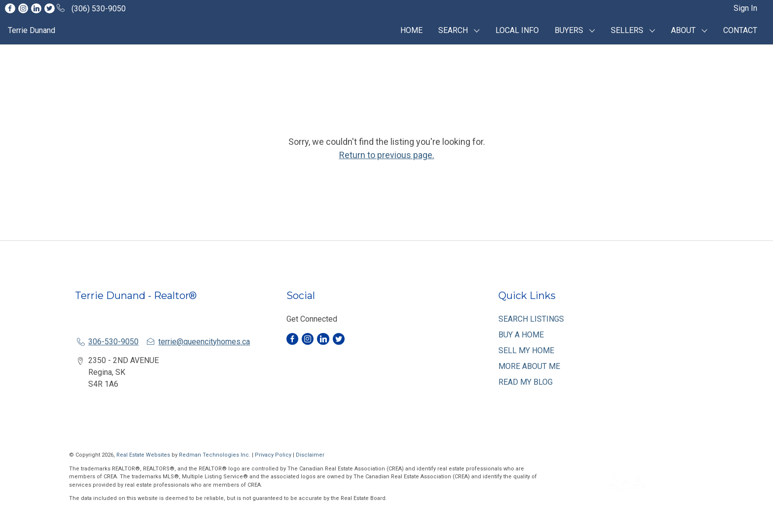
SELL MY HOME (526, 350)
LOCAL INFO (517, 30)
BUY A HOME (521, 335)
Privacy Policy (273, 455)
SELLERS (627, 30)
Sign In (745, 8)
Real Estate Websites (144, 455)
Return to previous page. (387, 155)
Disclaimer (310, 455)
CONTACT (740, 30)
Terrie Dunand (32, 30)
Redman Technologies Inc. (215, 455)
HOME (411, 30)
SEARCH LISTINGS (531, 319)
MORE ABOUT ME (529, 366)
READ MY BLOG (526, 382)
